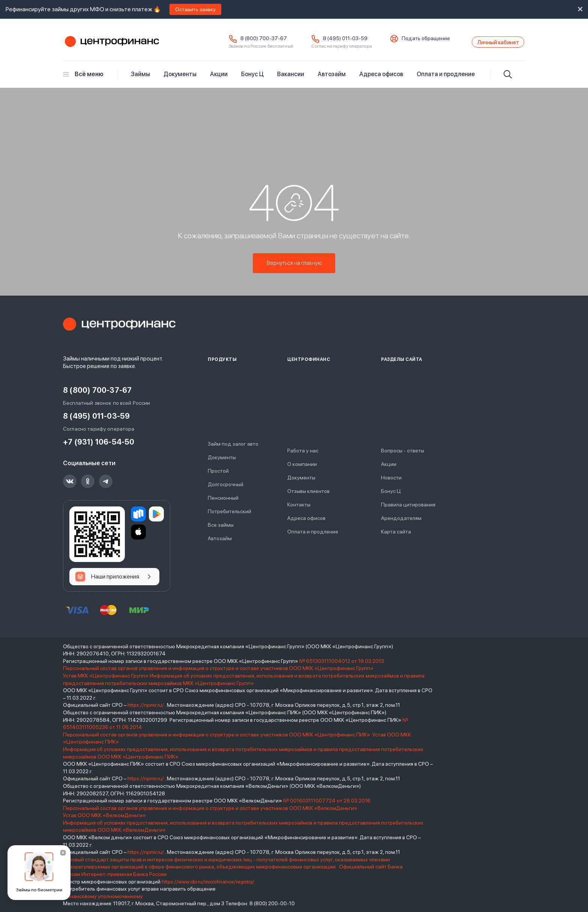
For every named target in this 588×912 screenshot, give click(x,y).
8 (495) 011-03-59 (323, 41)
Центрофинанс (111, 45)
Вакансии (291, 79)
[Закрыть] (63, 853)
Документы (180, 79)
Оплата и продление (446, 79)
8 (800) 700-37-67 (242, 41)
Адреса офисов (381, 79)
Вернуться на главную (294, 266)
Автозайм (332, 79)
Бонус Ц (252, 79)
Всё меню (83, 79)
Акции (219, 79)
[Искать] (508, 80)
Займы (140, 79)
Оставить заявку (195, 9)
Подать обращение (404, 41)
